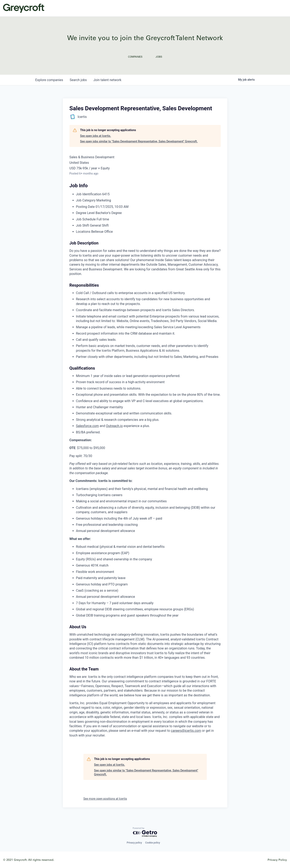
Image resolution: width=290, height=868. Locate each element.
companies (49, 80)
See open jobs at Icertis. (96, 136)
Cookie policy (153, 843)
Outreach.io (114, 426)
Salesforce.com (87, 426)
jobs (78, 80)
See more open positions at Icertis (105, 799)
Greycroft (24, 8)
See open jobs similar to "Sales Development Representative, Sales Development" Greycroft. (139, 141)
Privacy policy (134, 843)
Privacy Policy (277, 860)
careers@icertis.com (186, 731)
